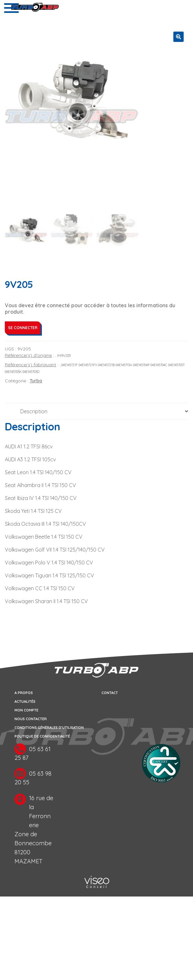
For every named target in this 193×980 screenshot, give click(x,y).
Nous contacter (31, 719)
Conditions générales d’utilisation (49, 728)
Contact (110, 693)
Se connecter (23, 328)
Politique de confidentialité (42, 736)
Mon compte (26, 710)
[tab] (96, 412)
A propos (24, 693)
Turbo (36, 381)
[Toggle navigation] (11, 8)
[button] (179, 37)
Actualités (25, 701)
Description (34, 412)
